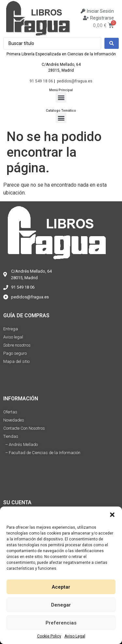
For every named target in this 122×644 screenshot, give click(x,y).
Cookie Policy (49, 636)
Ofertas (10, 412)
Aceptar (61, 587)
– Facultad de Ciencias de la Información (42, 453)
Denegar (61, 605)
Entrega (11, 329)
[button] (112, 515)
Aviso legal (13, 337)
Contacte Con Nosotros (24, 428)
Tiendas (11, 436)
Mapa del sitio (16, 361)
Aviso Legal (75, 636)
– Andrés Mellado (20, 444)
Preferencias (61, 623)
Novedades (14, 420)
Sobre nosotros (17, 345)
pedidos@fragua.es (75, 81)
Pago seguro (15, 353)
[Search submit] (112, 43)
